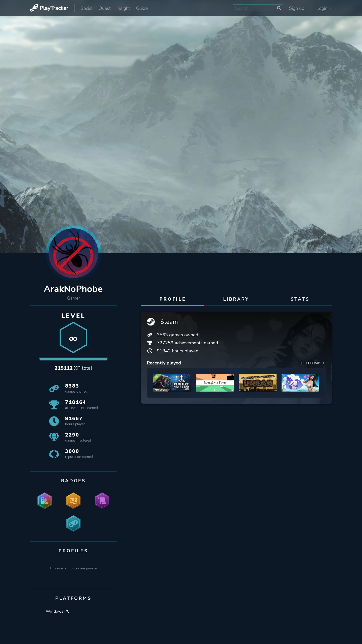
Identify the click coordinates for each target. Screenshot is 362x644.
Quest (105, 8)
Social (87, 8)
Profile (173, 299)
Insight (123, 8)
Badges (73, 481)
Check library (312, 363)
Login (324, 8)
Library (236, 299)
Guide (142, 8)
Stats (300, 299)
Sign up (297, 8)
